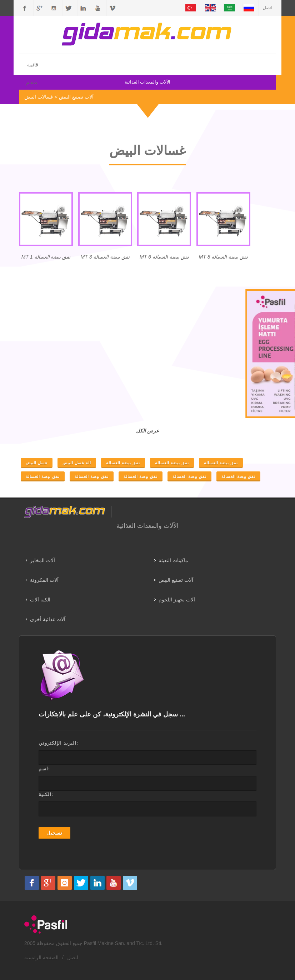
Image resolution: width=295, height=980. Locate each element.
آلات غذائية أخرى (48, 619)
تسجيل (54, 833)
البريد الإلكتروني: (58, 743)
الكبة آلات (40, 600)
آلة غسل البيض (77, 463)
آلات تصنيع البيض (76, 97)
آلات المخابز (42, 560)
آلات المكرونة (44, 580)
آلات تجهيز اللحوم (177, 600)
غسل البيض (37, 463)
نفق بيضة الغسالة (123, 463)
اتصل (267, 8)
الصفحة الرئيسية (41, 957)
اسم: (44, 769)
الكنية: (46, 794)
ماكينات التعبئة (173, 560)
